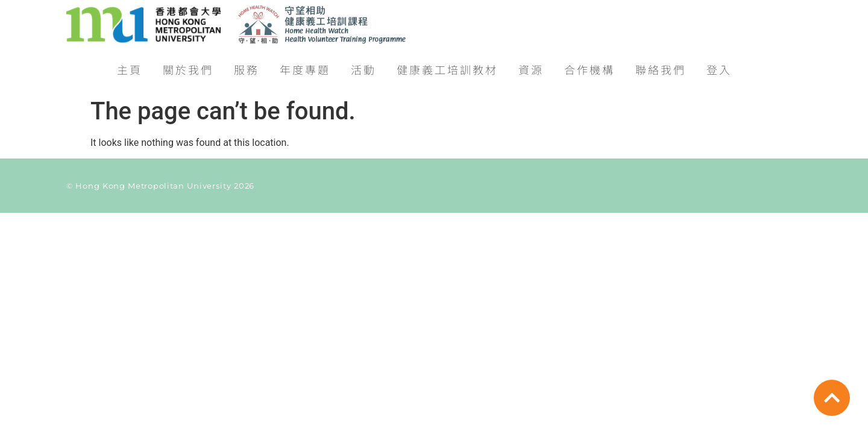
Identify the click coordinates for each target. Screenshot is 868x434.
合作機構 (590, 65)
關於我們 (188, 65)
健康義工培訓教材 (447, 65)
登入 (719, 65)
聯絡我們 (661, 65)
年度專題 (305, 65)
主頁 (130, 65)
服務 (247, 65)
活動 (363, 65)
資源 (531, 65)
